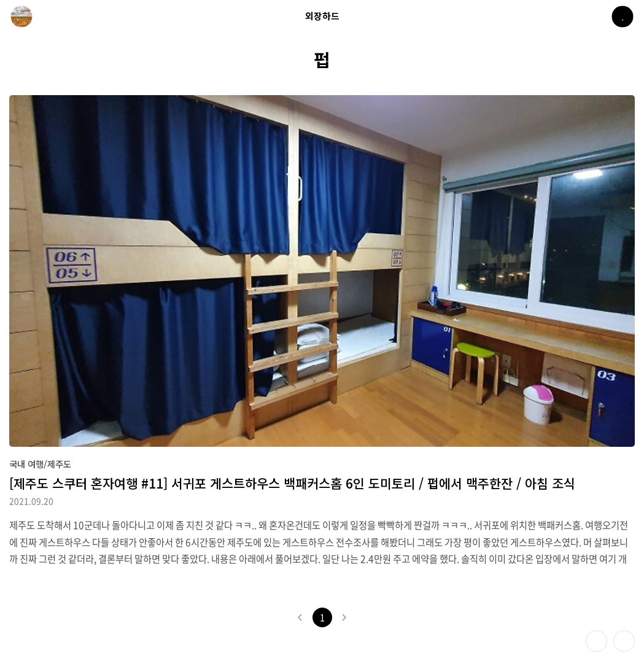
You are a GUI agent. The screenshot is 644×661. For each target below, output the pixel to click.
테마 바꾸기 (596, 641)
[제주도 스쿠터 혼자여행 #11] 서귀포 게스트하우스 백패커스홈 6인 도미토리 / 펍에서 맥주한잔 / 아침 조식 (292, 483)
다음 (344, 617)
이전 (300, 617)
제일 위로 (624, 641)
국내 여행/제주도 (40, 464)
